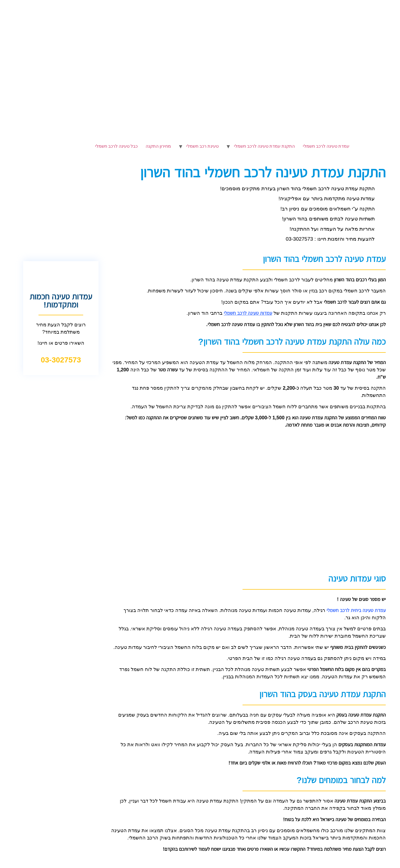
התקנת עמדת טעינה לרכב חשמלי (264, 146)
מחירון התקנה (158, 146)
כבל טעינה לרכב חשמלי (116, 146)
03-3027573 (61, 360)
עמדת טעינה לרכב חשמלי (326, 146)
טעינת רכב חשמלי (202, 146)
